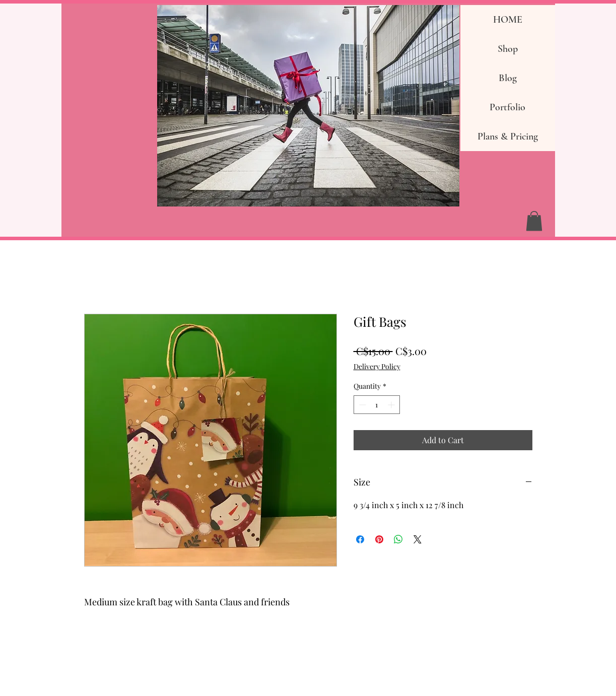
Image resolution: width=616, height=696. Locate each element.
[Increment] (392, 405)
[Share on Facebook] (360, 539)
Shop (508, 49)
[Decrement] (361, 405)
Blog (508, 78)
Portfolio (507, 107)
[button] (534, 221)
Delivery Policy (377, 366)
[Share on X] (418, 539)
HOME (508, 20)
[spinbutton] (377, 405)
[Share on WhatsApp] (398, 539)
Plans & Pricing (508, 136)
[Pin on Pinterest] (379, 539)
